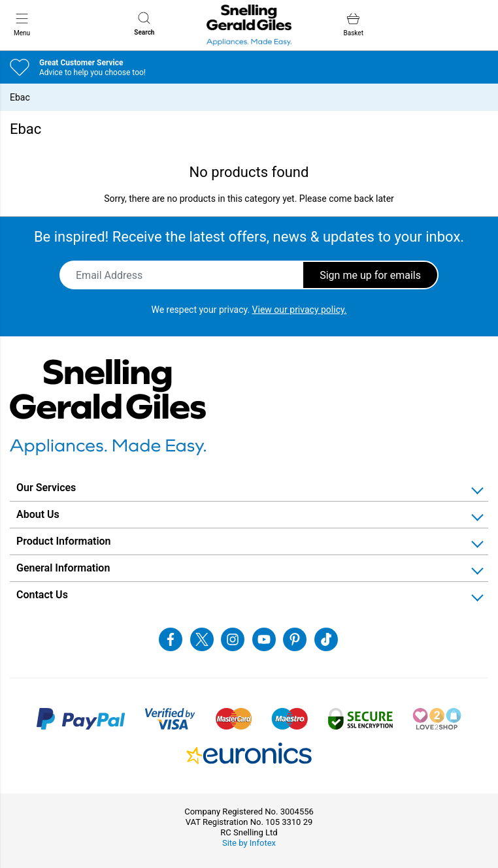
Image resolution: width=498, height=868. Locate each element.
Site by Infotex (249, 843)
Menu (22, 24)
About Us (38, 514)
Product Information (64, 541)
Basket (354, 24)
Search (144, 24)
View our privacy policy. (300, 310)
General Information (63, 568)
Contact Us (42, 595)
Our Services (46, 488)
